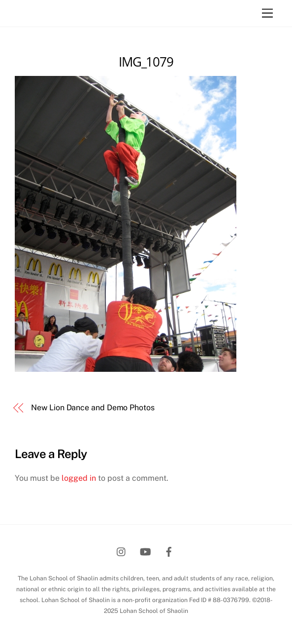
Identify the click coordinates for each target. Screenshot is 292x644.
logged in (79, 478)
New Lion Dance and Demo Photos (93, 408)
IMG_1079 (146, 62)
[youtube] (145, 551)
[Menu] (267, 14)
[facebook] (169, 551)
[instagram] (122, 551)
